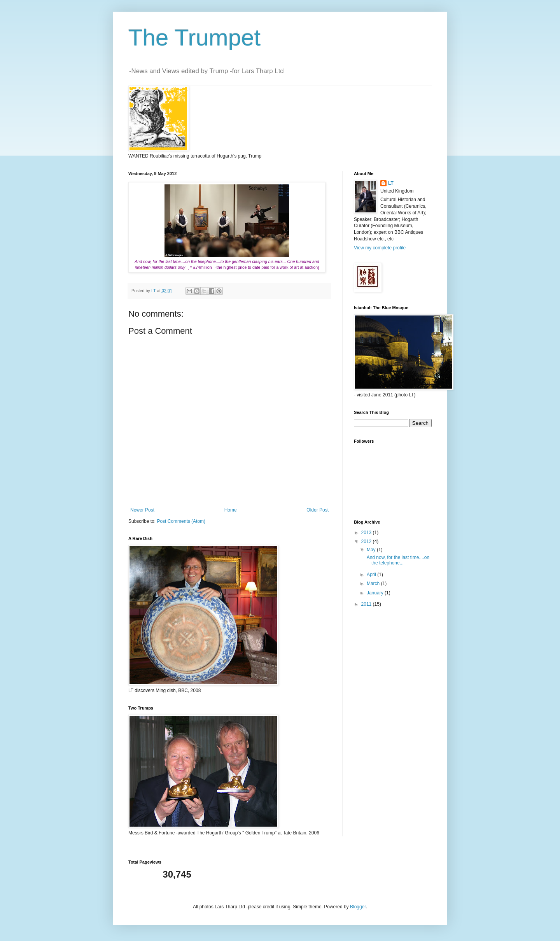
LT (391, 183)
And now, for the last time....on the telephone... (397, 560)
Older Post (318, 510)
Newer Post (142, 510)
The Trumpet (194, 38)
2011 (367, 604)
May (372, 550)
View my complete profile (380, 248)
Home (231, 510)
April (372, 575)
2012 (367, 541)
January (376, 593)
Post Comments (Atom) (181, 521)
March (374, 584)
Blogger (358, 907)
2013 (367, 533)
